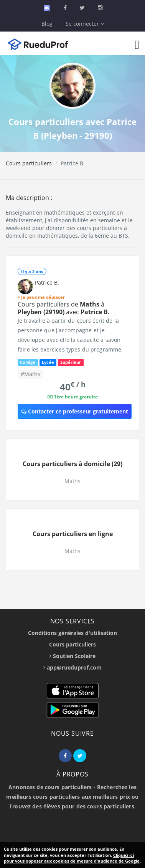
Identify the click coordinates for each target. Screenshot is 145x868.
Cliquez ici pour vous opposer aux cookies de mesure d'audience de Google (72, 858)
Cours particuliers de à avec (64, 308)
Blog (47, 24)
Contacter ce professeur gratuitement (75, 411)
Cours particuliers (29, 163)
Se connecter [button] (85, 24)
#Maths (30, 374)
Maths (72, 481)
